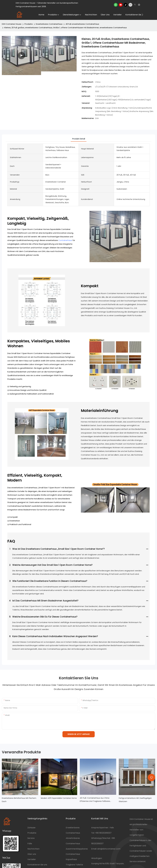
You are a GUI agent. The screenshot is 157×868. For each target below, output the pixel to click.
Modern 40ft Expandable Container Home (59, 798)
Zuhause (31, 828)
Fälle (30, 844)
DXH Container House (12, 24)
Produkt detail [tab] (79, 139)
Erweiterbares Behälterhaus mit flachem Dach (19, 800)
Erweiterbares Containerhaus (49, 24)
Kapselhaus (71, 859)
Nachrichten (33, 849)
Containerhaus (65, 240)
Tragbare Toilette (74, 865)
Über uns (32, 854)
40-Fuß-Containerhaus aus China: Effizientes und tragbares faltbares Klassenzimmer (95, 800)
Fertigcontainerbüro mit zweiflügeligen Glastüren (135, 800)
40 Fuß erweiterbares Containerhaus (82, 24)
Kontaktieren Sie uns (37, 865)
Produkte (29, 24)
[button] (142, 15)
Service (31, 838)
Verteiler (32, 859)
